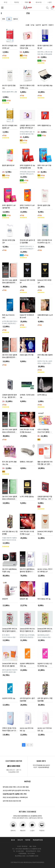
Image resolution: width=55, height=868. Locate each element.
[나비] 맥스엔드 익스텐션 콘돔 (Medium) (27, 430)
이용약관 (28, 840)
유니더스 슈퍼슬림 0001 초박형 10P (10, 46)
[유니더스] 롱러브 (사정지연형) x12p (27, 86)
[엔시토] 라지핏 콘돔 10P (9, 241)
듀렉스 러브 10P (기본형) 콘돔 (44, 166)
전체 (3, 19)
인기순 (32, 25)
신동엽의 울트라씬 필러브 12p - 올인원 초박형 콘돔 (9, 396)
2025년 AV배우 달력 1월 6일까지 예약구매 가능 (16, 790)
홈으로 (13, 840)
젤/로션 (15, 19)
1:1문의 (50, 2)
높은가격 (45, 25)
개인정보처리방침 (38, 840)
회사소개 (20, 840)
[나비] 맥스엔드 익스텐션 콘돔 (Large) (27, 532)
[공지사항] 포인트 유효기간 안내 (12, 801)
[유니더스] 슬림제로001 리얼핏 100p (9, 570)
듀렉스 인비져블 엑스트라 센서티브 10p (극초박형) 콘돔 (45, 241)
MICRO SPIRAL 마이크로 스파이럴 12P (45, 570)
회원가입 (17, 2)
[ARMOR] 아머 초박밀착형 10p (45, 532)
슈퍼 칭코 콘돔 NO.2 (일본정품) (10, 532)
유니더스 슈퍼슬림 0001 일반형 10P (10, 126)
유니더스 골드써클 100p (45, 85)
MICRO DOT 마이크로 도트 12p (45, 729)
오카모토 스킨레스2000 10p (27, 396)
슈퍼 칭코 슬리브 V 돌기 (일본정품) (27, 699)
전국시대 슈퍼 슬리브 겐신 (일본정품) (27, 241)
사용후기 (51, 25)
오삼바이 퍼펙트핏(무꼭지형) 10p (27, 664)
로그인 (6, 2)
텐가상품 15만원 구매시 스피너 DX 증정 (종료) (16, 787)
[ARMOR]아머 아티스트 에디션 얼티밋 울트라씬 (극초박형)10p (10, 629)
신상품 (27, 25)
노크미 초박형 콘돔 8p (27, 496)
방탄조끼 (5, 599)
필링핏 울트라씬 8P (8, 165)
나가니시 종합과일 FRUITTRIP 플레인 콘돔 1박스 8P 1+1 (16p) (44, 430)
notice (27, 781)
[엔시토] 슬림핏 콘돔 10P (44, 206)
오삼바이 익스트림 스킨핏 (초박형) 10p (45, 664)
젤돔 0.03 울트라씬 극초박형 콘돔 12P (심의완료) (45, 462)
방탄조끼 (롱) (24, 599)
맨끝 (31, 745)
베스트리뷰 (39, 2)
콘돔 (9, 19)
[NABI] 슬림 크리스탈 (27, 355)
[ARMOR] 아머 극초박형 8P (27, 281)
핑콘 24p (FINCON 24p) (8, 316)
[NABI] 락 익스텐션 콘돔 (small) (27, 316)
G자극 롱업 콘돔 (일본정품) (45, 356)
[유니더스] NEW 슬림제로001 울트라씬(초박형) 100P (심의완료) (10, 281)
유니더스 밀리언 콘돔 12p (9, 86)
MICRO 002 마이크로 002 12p (27, 729)
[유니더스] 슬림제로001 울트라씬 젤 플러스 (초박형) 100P (27, 570)
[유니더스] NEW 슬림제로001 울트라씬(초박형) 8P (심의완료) (10, 356)
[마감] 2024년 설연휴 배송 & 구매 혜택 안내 (15, 797)
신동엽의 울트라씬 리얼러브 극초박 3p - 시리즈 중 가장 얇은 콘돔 (45, 497)
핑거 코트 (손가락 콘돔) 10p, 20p (9, 462)
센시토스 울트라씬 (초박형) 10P (45, 46)
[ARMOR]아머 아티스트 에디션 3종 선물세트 (10, 664)
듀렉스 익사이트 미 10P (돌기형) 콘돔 (27, 206)
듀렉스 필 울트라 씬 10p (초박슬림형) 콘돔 (27, 166)
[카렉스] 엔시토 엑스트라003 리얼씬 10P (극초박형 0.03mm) (10, 729)
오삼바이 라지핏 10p (9, 698)
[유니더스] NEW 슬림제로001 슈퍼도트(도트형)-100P (10, 430)
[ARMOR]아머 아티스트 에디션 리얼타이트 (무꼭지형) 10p (27, 629)
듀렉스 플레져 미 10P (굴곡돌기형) (9, 206)
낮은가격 (38, 25)
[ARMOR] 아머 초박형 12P (44, 281)
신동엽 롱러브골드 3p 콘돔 (45, 316)
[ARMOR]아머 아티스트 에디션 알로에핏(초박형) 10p (45, 629)
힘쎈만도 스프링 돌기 (26, 462)
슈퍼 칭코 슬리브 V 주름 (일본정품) (45, 699)
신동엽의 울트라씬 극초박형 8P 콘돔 (27, 46)
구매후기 (28, 2)
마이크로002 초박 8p (44, 599)
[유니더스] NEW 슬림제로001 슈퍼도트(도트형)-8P (10, 497)
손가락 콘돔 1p (42, 395)
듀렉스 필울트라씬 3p (44, 125)
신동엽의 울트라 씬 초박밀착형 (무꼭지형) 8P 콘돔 (27, 126)
